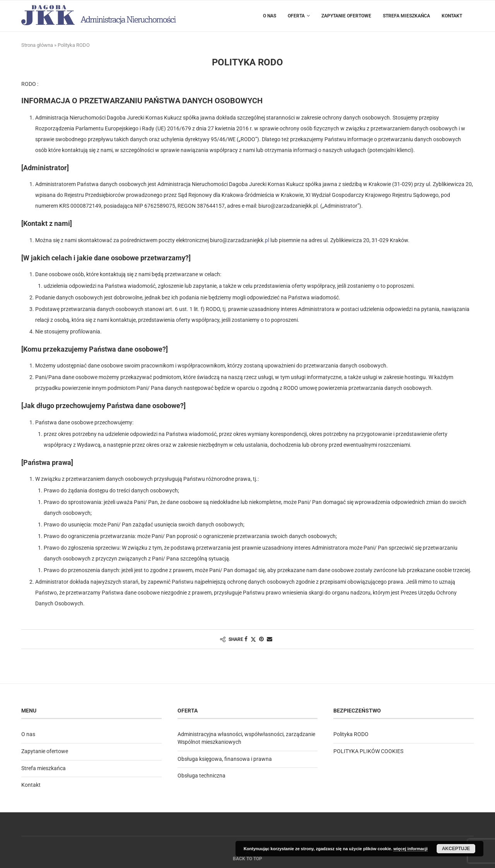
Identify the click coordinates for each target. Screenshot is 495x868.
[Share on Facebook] (246, 639)
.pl (266, 240)
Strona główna (37, 45)
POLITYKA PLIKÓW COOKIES (368, 751)
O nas (270, 16)
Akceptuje (456, 849)
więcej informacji (411, 849)
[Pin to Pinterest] (261, 639)
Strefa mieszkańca (406, 16)
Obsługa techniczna (201, 776)
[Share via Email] (270, 639)
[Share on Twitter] (253, 639)
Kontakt (452, 16)
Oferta (296, 16)
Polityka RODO (351, 734)
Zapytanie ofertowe (346, 16)
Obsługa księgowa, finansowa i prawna (225, 759)
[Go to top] (247, 858)
